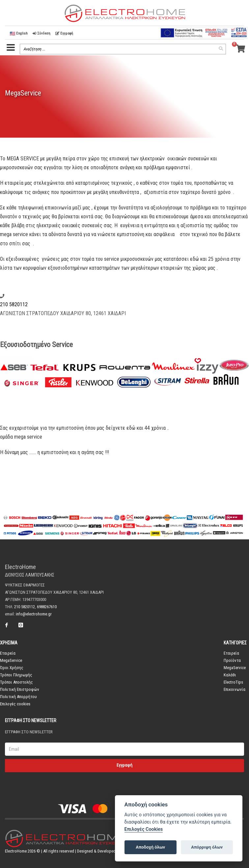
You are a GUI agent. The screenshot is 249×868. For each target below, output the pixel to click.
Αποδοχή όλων (150, 847)
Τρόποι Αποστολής (16, 682)
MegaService (11, 660)
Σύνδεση (41, 33)
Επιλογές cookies (15, 704)
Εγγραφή (64, 33)
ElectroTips (233, 682)
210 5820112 (14, 304)
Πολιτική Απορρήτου (18, 697)
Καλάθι (230, 675)
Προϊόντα (232, 660)
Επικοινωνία (235, 689)
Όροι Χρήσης (12, 668)
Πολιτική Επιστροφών (20, 689)
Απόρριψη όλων (207, 847)
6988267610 (47, 607)
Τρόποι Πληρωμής (16, 675)
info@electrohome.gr (34, 614)
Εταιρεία (8, 653)
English (19, 33)
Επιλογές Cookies (144, 829)
